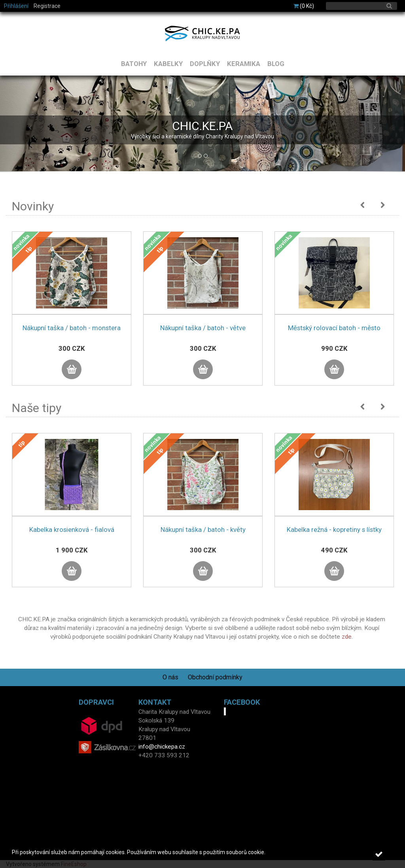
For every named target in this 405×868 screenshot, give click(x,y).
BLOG (276, 64)
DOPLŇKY (205, 64)
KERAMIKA (244, 64)
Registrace (47, 6)
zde (347, 637)
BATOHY (134, 64)
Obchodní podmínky (215, 677)
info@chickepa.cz (162, 747)
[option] (72, 316)
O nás (170, 677)
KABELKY (168, 64)
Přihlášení (16, 6)
